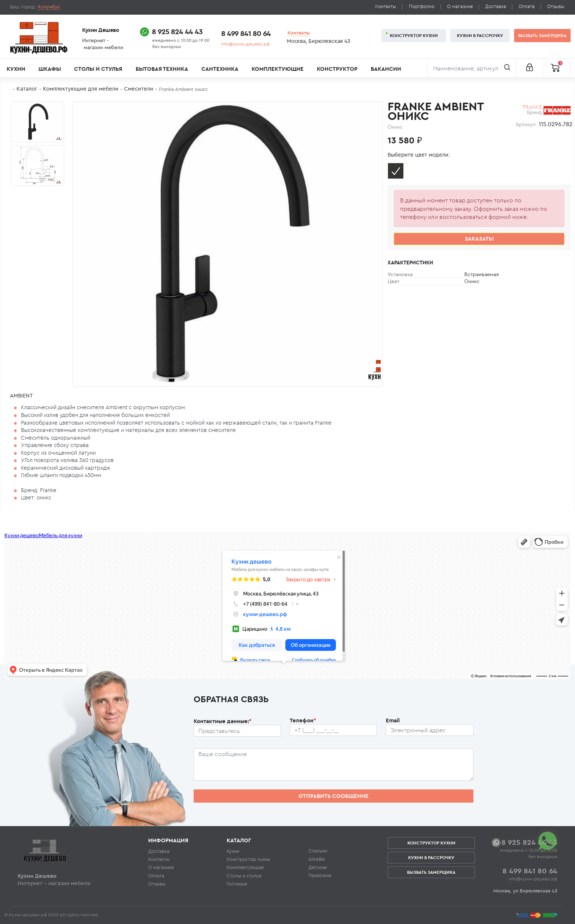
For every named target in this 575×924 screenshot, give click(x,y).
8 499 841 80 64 (246, 33)
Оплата (527, 6)
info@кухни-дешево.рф (246, 44)
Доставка (496, 6)
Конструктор (337, 69)
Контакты (386, 6)
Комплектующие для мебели (81, 89)
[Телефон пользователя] (333, 730)
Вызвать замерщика (542, 35)
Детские (318, 867)
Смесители (139, 89)
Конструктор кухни (414, 35)
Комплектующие (278, 69)
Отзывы (556, 6)
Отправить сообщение (334, 796)
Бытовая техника (162, 69)
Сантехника (220, 69)
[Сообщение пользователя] (334, 764)
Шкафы (50, 69)
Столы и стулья (98, 69)
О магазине (460, 6)
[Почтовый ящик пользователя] (429, 730)
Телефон (303, 720)
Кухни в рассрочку (480, 35)
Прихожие (320, 875)
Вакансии (386, 69)
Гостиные (237, 884)
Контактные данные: (223, 721)
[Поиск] (472, 68)
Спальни (318, 851)
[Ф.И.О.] (237, 731)
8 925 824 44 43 (177, 31)
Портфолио (422, 6)
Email (393, 720)
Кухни (16, 69)
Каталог (27, 89)
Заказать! (479, 239)
